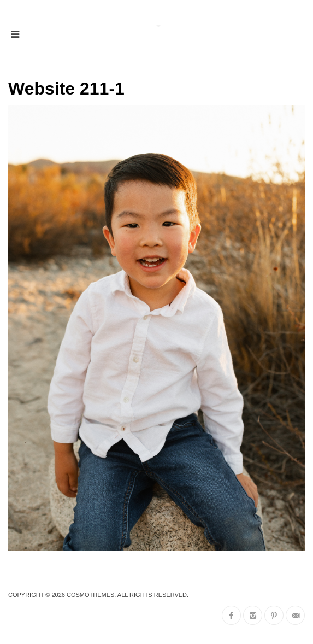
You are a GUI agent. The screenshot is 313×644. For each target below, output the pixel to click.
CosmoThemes (90, 595)
